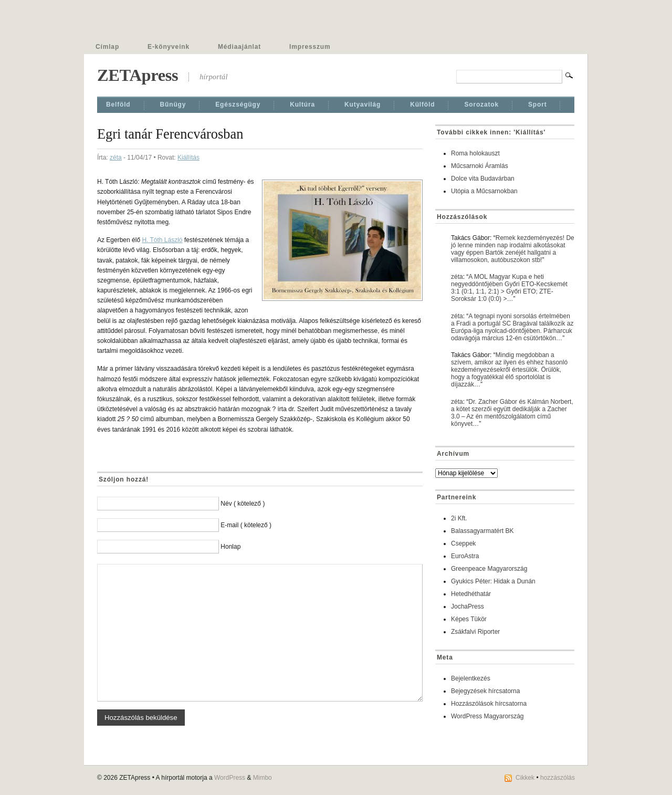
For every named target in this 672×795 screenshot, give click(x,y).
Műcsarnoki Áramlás (480, 166)
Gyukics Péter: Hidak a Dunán (493, 581)
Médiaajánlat (239, 47)
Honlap (230, 547)
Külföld (422, 104)
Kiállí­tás (188, 158)
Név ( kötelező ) (243, 504)
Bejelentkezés (471, 678)
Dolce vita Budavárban (483, 179)
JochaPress (468, 606)
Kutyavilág (363, 104)
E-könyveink (169, 47)
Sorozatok (481, 104)
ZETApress (138, 75)
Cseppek (463, 543)
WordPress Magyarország (487, 716)
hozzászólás (558, 778)
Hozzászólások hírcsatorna (489, 704)
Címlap (107, 47)
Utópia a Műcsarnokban (484, 191)
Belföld (118, 104)
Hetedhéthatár (471, 594)
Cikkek (525, 778)
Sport (538, 104)
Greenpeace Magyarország (489, 569)
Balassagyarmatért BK (482, 531)
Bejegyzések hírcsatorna (485, 691)
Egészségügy (238, 104)
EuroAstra (465, 556)
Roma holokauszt (475, 153)
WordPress (230, 778)
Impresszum (310, 47)
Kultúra (302, 104)
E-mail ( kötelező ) (246, 525)
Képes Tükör (469, 619)
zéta (116, 158)
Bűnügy (173, 104)
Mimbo (262, 778)
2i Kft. (459, 518)
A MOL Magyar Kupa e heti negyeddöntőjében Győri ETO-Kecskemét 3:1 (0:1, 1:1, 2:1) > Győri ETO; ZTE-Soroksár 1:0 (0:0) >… (509, 288)
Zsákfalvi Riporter (475, 632)
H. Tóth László (162, 240)
